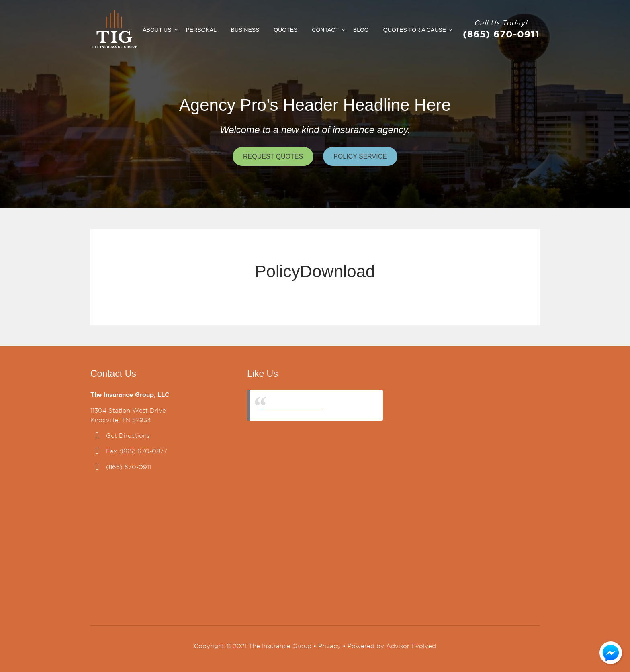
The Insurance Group (291, 405)
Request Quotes (273, 156)
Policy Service (360, 156)
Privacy (329, 646)
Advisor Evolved (411, 646)
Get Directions (128, 436)
